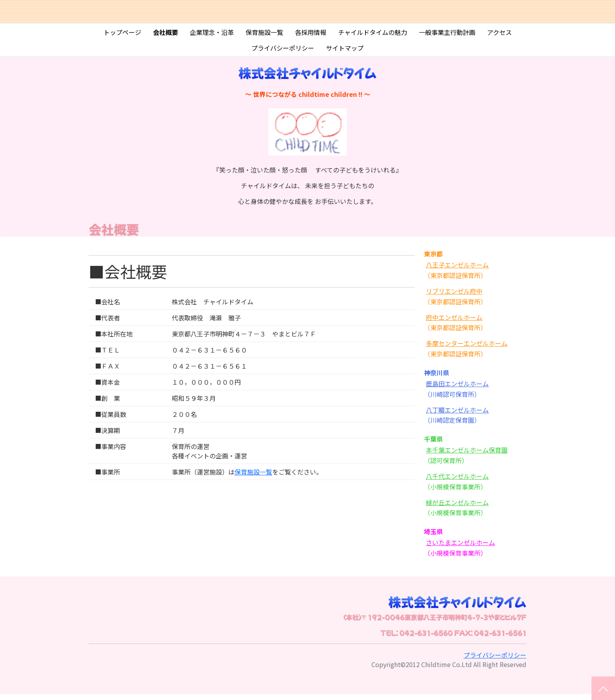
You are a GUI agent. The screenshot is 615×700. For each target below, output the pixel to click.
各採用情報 (311, 35)
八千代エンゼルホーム (457, 482)
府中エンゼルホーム (454, 323)
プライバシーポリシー (283, 51)
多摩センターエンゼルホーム (467, 349)
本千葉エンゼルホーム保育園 (467, 455)
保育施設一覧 (264, 35)
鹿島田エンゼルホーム (457, 389)
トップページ (122, 35)
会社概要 (166, 35)
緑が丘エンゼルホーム (457, 508)
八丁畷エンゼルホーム (457, 415)
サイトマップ (345, 51)
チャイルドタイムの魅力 (373, 35)
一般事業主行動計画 (447, 35)
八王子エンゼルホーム (457, 270)
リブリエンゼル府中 (454, 296)
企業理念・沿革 (212, 35)
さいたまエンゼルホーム (460, 548)
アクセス (499, 35)
